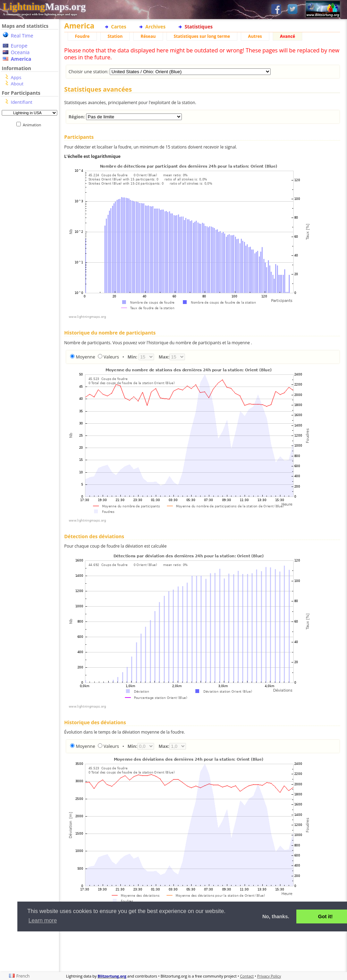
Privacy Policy (269, 976)
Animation (33, 125)
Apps (16, 77)
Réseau (148, 36)
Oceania (20, 52)
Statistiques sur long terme (202, 36)
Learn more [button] (43, 920)
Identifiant (22, 102)
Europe (19, 46)
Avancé (288, 36)
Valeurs (111, 357)
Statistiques (199, 27)
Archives (155, 27)
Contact (247, 976)
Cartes (119, 27)
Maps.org (44, 7)
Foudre (82, 36)
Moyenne (85, 357)
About (17, 84)
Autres (255, 36)
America (21, 59)
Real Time (22, 36)
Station (115, 36)
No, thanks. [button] (276, 916)
